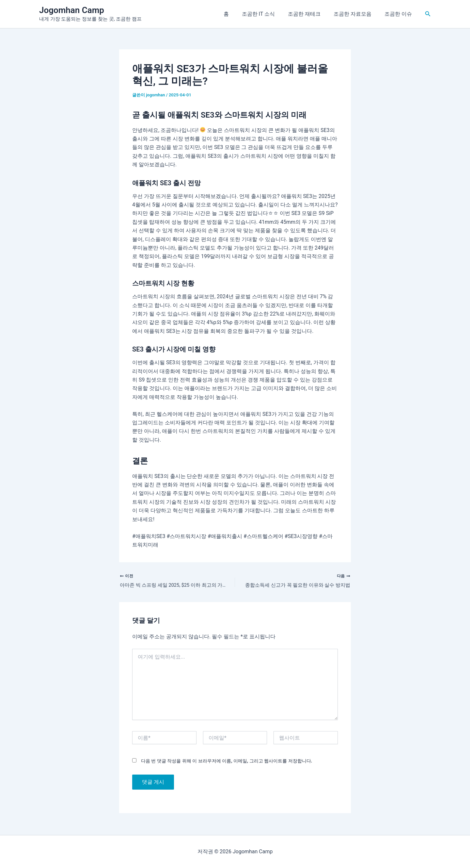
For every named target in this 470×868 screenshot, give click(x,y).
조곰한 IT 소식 (267, 14)
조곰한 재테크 (311, 14)
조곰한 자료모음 (356, 14)
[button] (428, 14)
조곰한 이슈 (399, 14)
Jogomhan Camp (72, 10)
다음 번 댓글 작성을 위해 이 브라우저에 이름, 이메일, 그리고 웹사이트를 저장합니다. (227, 762)
